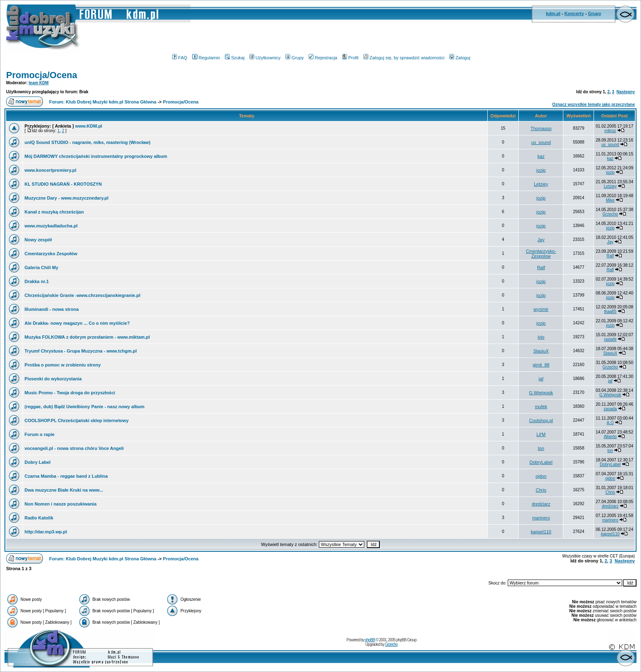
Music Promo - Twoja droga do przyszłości (70, 393)
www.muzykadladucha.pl (51, 226)
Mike (610, 200)
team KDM (39, 83)
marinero (541, 518)
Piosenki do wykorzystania (53, 379)
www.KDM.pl (89, 126)
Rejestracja (323, 58)
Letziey (541, 184)
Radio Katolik (39, 518)
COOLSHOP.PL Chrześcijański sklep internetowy (77, 420)
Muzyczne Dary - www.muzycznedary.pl (66, 198)
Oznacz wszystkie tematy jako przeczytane (594, 105)
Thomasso (541, 128)
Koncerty (574, 13)
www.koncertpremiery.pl (50, 170)
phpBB (370, 640)
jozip (541, 170)
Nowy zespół (38, 240)
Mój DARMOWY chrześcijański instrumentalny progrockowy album (96, 156)
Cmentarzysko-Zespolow (541, 254)
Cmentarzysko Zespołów (51, 254)
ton (541, 448)
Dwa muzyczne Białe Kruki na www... (64, 490)
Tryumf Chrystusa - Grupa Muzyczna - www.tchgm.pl (81, 351)
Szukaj (235, 58)
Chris (541, 490)
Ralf (610, 256)
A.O (610, 423)
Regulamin (206, 58)
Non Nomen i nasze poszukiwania (61, 504)
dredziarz (541, 504)
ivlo (541, 337)
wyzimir (541, 309)
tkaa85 (610, 311)
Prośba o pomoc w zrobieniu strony (63, 365)
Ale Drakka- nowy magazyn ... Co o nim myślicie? (77, 323)
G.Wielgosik (541, 393)
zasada (610, 409)
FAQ (180, 58)
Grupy (594, 13)
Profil (350, 58)
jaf (541, 379)
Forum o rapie (39, 434)
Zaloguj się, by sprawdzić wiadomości (404, 58)
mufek (541, 407)
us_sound (541, 142)
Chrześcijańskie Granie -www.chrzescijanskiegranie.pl (82, 295)
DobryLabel (541, 462)
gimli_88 (541, 365)
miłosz (610, 131)
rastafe (610, 339)
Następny (626, 92)
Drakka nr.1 (37, 281)
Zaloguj (460, 58)
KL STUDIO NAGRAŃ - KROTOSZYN (63, 184)
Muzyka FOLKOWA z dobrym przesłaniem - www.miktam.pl (87, 337)
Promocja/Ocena (42, 75)
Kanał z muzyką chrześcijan (54, 212)
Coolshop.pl (541, 420)
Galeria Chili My (41, 267)
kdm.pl (553, 13)
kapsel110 (541, 532)
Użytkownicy (265, 58)
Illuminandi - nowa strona (52, 309)
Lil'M (541, 434)
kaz (541, 156)
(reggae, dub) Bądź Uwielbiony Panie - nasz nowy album (84, 407)
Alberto (610, 437)
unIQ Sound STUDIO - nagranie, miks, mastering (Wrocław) (87, 142)
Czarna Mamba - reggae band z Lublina (66, 476)
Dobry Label (38, 462)
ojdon (541, 476)
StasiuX (541, 351)
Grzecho (610, 214)
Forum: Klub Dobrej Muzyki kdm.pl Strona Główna (103, 102)
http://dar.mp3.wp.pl (46, 532)
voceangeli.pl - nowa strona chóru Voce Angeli (74, 448)
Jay (541, 240)
